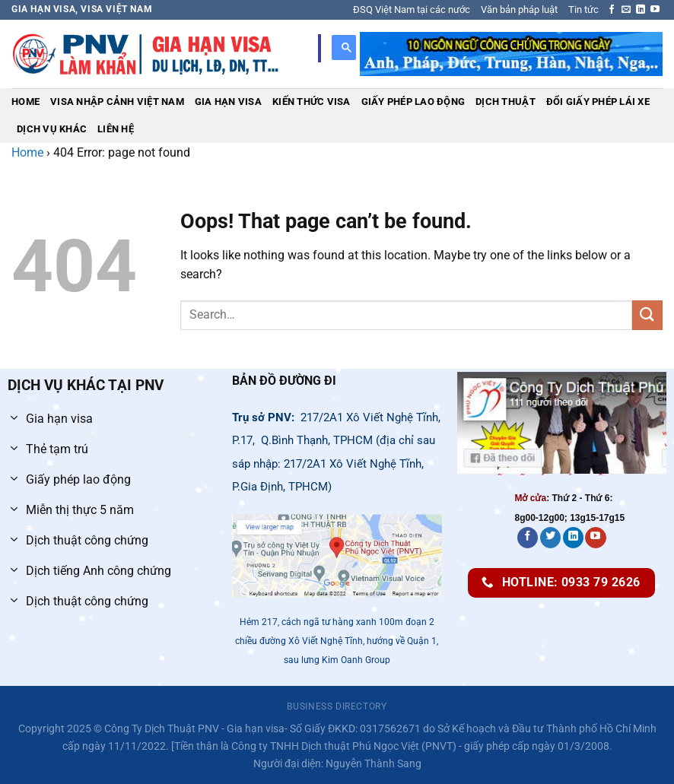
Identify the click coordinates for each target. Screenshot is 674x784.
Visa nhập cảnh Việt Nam (117, 102)
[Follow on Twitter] (550, 538)
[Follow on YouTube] (655, 10)
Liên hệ (116, 129)
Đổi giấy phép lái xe (598, 102)
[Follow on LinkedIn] (641, 10)
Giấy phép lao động (413, 102)
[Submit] (647, 315)
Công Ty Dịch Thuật (151, 729)
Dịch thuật (505, 102)
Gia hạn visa (228, 102)
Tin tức (583, 10)
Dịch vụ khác (52, 129)
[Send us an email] (626, 10)
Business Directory (337, 706)
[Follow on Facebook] (612, 10)
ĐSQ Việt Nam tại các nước (412, 10)
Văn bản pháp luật (519, 10)
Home (25, 102)
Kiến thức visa (312, 102)
